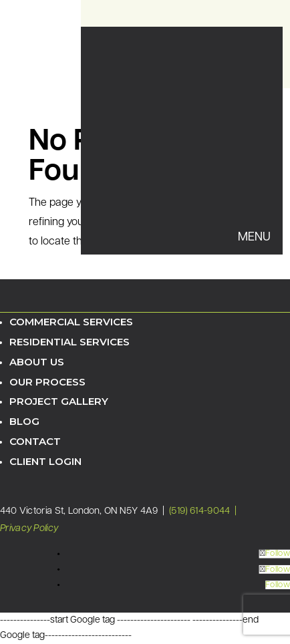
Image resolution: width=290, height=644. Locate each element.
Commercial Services (71, 322)
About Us (37, 362)
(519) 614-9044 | (204, 511)
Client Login (45, 461)
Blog (24, 421)
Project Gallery (59, 401)
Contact (35, 441)
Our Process (47, 382)
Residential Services (69, 342)
